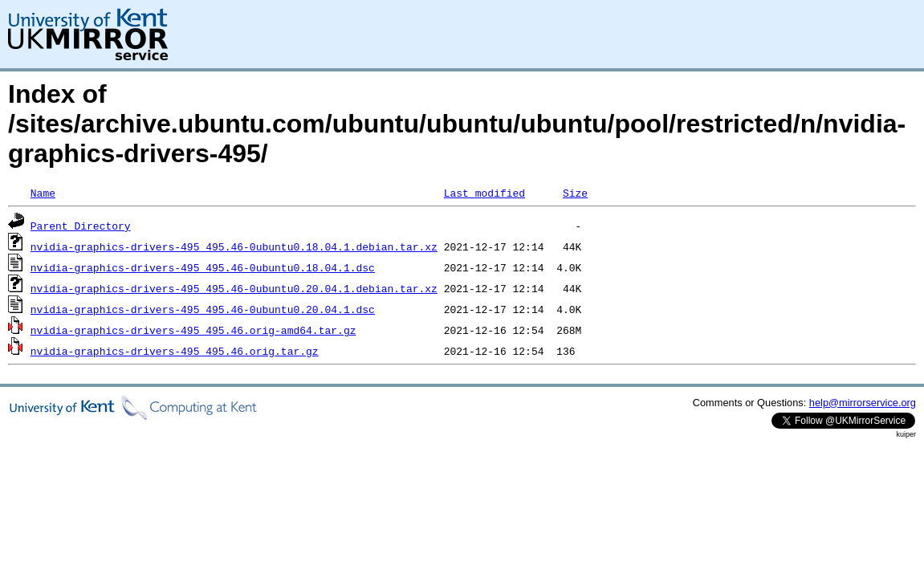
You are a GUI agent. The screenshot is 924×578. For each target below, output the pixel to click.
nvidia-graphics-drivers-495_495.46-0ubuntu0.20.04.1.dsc (203, 309)
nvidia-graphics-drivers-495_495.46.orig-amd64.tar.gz (193, 330)
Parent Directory (81, 226)
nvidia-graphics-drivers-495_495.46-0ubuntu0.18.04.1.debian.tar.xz (234, 246)
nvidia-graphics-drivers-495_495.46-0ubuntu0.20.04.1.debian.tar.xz (234, 288)
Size (575, 193)
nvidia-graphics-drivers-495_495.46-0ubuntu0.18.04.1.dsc (203, 267)
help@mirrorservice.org (863, 403)
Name (43, 193)
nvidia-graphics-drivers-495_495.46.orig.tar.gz (175, 351)
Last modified (484, 193)
